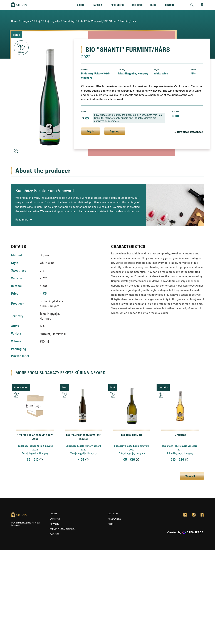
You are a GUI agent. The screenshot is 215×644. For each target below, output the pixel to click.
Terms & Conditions (62, 529)
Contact (169, 5)
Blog (153, 5)
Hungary (26, 21)
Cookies (55, 534)
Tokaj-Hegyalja (51, 21)
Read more (22, 219)
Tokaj (37, 21)
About (81, 5)
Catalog (97, 5)
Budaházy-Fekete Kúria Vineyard (82, 21)
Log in (91, 131)
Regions (137, 5)
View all (190, 476)
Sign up (115, 131)
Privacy (55, 524)
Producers (117, 5)
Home (15, 21)
